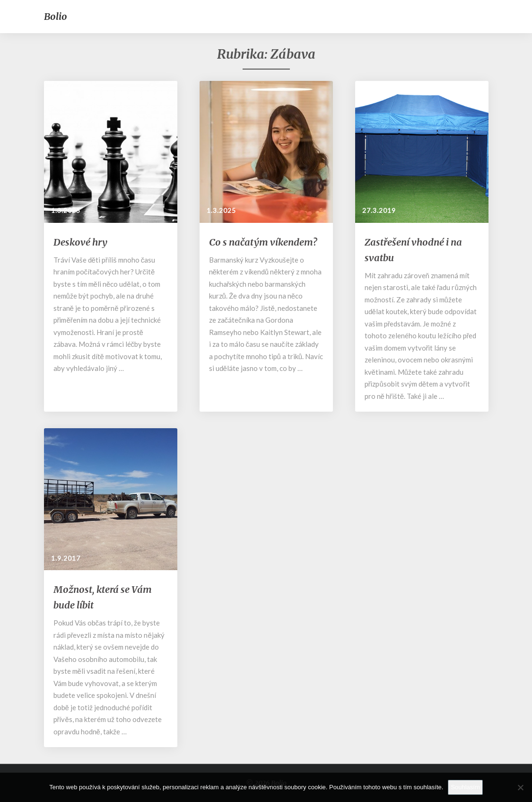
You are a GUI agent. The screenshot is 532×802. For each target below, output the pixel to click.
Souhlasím (465, 787)
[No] (520, 787)
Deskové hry (80, 242)
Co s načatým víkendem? (263, 242)
